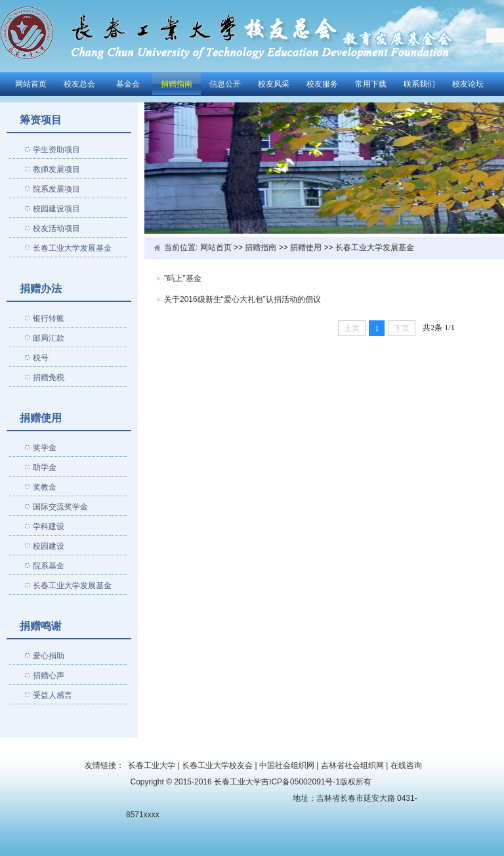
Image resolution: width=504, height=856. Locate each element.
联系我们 (419, 84)
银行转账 (49, 318)
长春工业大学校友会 (217, 765)
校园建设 (49, 546)
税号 (41, 358)
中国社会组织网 (287, 765)
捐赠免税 (49, 377)
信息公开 (225, 84)
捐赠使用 (306, 247)
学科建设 (49, 526)
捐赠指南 (177, 84)
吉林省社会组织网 (352, 765)
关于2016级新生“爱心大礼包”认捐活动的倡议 (242, 299)
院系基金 (49, 566)
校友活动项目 (56, 228)
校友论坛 (468, 84)
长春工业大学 (152, 765)
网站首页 (31, 84)
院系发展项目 (56, 189)
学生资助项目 (56, 150)
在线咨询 (406, 765)
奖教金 (45, 487)
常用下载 (371, 84)
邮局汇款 (49, 338)
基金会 (128, 84)
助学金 (45, 467)
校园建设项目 (56, 209)
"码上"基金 (183, 278)
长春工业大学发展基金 (72, 248)
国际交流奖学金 (60, 507)
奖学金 (45, 448)
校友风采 (274, 84)
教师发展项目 (56, 169)
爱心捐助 (49, 656)
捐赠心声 (49, 675)
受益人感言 (52, 695)
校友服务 (322, 84)
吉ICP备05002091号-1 (301, 782)
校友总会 (79, 84)
